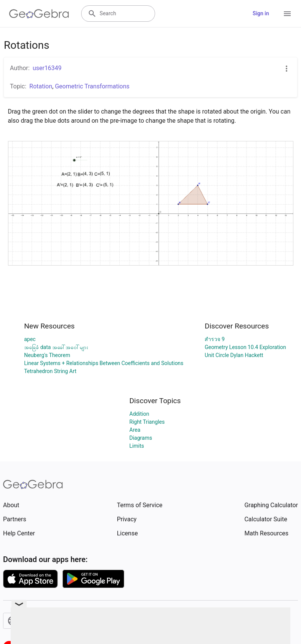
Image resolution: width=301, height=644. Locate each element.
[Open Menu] (287, 14)
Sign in (261, 13)
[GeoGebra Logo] (39, 14)
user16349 (47, 68)
